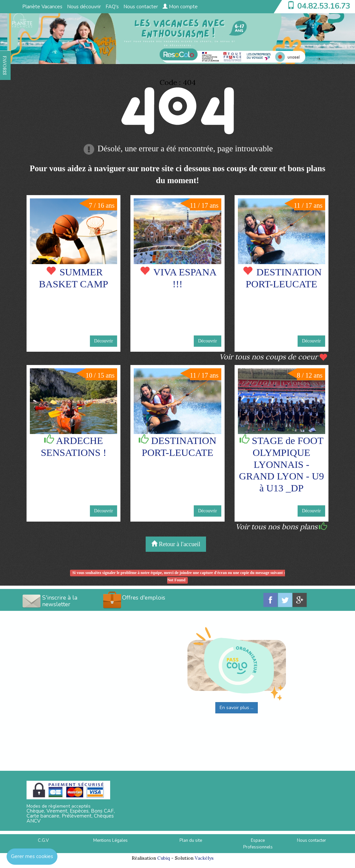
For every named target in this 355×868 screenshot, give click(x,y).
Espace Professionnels (258, 844)
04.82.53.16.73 (324, 6)
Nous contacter (141, 7)
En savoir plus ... (237, 708)
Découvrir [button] (104, 341)
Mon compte (180, 7)
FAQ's (112, 7)
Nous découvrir (84, 7)
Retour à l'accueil (176, 544)
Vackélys (204, 858)
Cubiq (164, 858)
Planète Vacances (42, 7)
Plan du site (191, 840)
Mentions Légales (110, 840)
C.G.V (43, 840)
